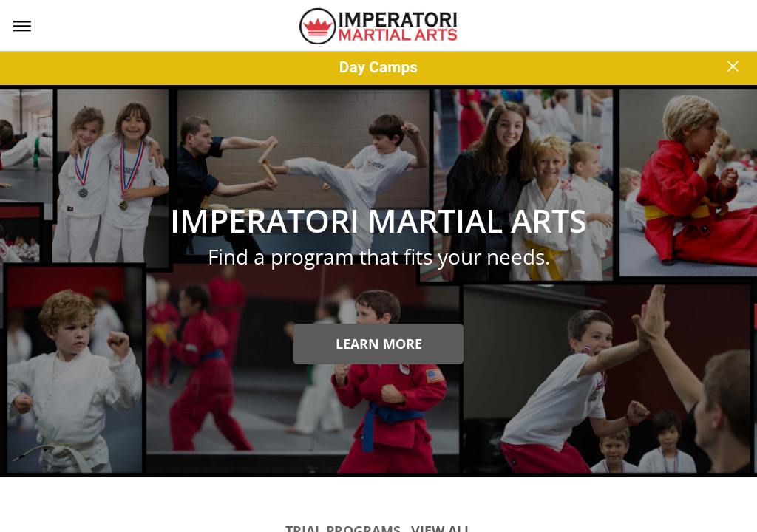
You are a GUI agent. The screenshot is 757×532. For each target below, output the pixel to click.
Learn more (379, 344)
